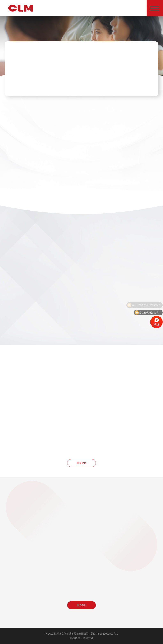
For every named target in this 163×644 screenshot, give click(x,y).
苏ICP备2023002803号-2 (104, 634)
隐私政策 (75, 638)
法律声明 (88, 638)
